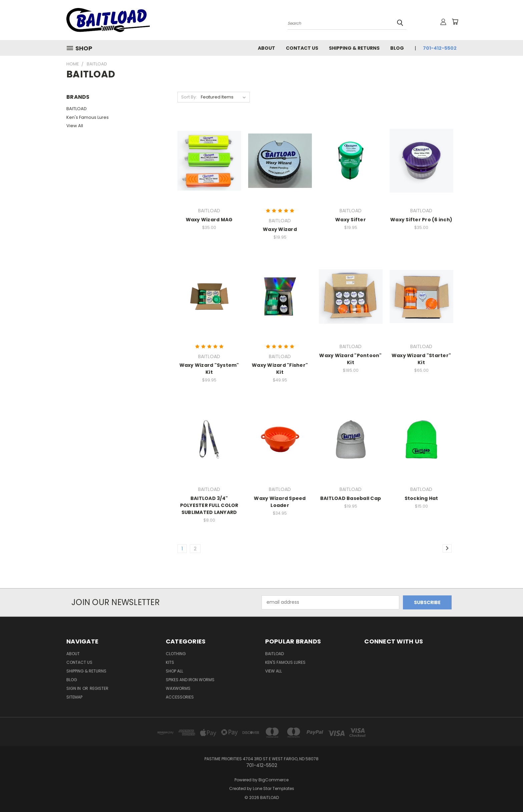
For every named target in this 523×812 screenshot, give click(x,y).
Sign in (74, 688)
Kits (170, 662)
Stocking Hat (421, 498)
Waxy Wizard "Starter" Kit (421, 359)
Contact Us (302, 48)
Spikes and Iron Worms (190, 680)
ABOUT (267, 48)
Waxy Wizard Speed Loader (280, 502)
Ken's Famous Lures (88, 117)
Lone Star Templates (274, 788)
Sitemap (74, 697)
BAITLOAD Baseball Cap (351, 498)
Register (99, 688)
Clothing (176, 654)
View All (75, 126)
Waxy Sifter (351, 220)
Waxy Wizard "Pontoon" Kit (350, 359)
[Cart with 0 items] (455, 22)
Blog (397, 48)
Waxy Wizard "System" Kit (209, 369)
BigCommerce (274, 780)
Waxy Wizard (280, 229)
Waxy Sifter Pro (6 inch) (421, 220)
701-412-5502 (440, 48)
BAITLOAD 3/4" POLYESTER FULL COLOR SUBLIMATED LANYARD (209, 505)
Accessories (180, 697)
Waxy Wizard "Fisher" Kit (280, 369)
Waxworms (178, 688)
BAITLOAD (77, 109)
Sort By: (189, 97)
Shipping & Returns (354, 48)
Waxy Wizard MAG (209, 220)
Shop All (174, 671)
